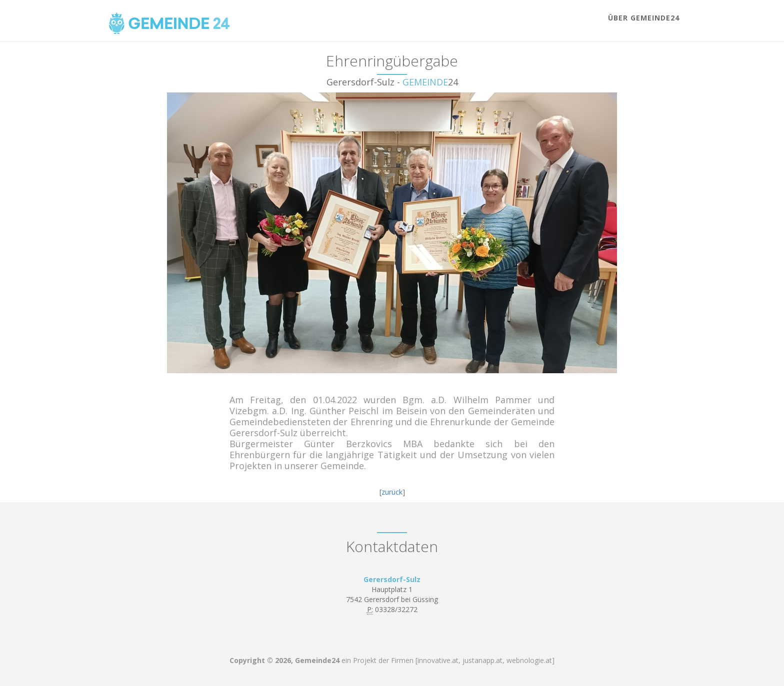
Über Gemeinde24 (644, 18)
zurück (392, 492)
